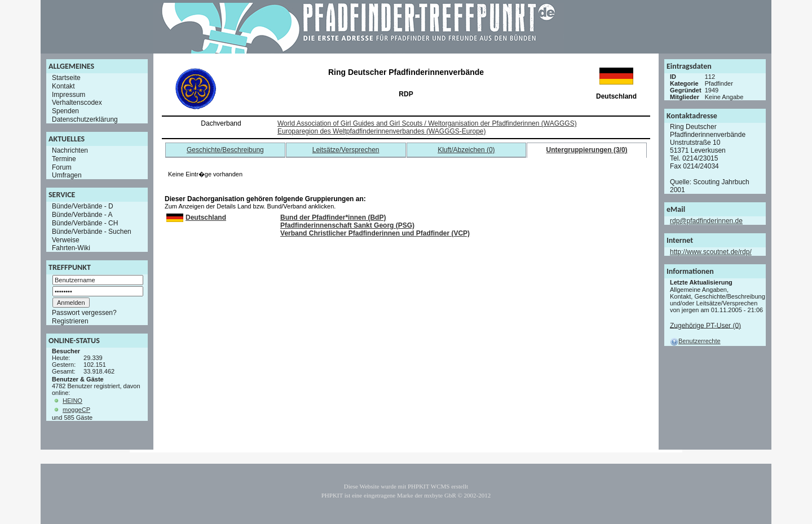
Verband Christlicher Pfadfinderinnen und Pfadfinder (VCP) (375, 233)
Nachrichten (70, 150)
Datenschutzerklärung (85, 119)
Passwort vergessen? (84, 313)
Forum (62, 167)
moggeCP (76, 410)
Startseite (66, 78)
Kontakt (63, 86)
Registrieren (70, 321)
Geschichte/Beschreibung (225, 150)
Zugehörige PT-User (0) (705, 325)
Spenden (65, 111)
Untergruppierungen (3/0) (587, 150)
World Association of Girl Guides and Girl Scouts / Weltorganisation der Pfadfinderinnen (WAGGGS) (427, 123)
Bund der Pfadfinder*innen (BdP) (333, 217)
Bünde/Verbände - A (82, 215)
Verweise (66, 239)
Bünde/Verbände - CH (85, 223)
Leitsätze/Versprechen (346, 150)
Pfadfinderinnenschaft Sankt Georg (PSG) (347, 225)
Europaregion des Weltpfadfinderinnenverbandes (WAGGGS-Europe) (382, 131)
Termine (64, 159)
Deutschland (206, 217)
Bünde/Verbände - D (83, 206)
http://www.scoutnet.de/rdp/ (711, 252)
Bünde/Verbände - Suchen (92, 232)
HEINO (72, 401)
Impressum (69, 94)
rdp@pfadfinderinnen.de (706, 221)
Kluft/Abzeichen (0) (466, 150)
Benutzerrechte (695, 341)
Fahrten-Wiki (71, 248)
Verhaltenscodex (77, 103)
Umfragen (67, 175)
